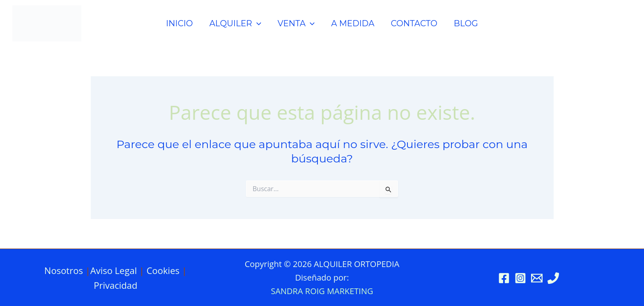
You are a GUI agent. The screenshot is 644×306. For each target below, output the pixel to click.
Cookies (163, 270)
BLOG (466, 23)
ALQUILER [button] (235, 24)
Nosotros (64, 270)
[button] (257, 24)
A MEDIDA (353, 23)
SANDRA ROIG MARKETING (322, 291)
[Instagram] (520, 278)
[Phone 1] (553, 278)
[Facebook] (504, 278)
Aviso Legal (114, 270)
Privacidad (115, 285)
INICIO (179, 23)
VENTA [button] (296, 24)
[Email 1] (537, 278)
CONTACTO (414, 23)
